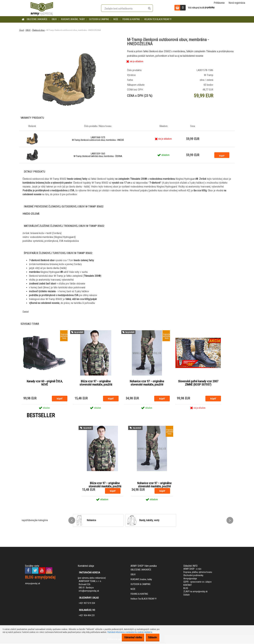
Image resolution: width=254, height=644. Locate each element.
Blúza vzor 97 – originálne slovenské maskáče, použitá (96, 383)
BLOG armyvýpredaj (40, 577)
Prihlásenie (219, 3)
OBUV (54, 19)
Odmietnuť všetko (128, 637)
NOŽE (116, 19)
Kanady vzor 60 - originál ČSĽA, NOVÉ (45, 383)
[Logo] (42, 8)
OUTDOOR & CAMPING (99, 19)
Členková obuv (38, 30)
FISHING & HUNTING (131, 19)
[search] (149, 8)
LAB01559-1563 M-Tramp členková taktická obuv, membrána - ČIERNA (98, 155)
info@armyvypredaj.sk (89, 591)
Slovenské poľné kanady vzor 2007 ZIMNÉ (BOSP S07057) (198, 383)
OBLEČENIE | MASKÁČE (37, 19)
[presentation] (72, 521)
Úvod (22, 30)
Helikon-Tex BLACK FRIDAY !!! (158, 19)
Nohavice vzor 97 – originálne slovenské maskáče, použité (147, 383)
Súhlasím (151, 637)
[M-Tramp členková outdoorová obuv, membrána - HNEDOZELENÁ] (69, 50)
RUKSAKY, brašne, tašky (73, 19)
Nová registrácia (237, 3)
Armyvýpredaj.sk (32, 584)
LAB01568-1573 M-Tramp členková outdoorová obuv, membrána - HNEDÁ (98, 139)
